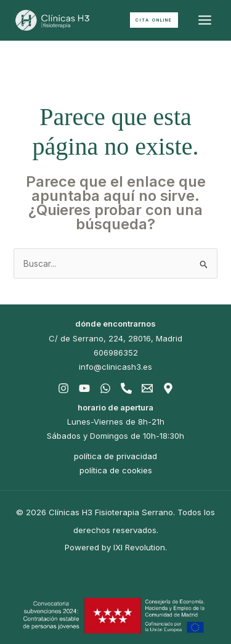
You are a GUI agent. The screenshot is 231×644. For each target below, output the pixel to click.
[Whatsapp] (105, 388)
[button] (154, 20)
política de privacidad (115, 456)
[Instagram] (63, 388)
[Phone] (126, 388)
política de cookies (116, 470)
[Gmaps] (168, 388)
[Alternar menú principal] (205, 20)
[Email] (147, 388)
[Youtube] (84, 388)
